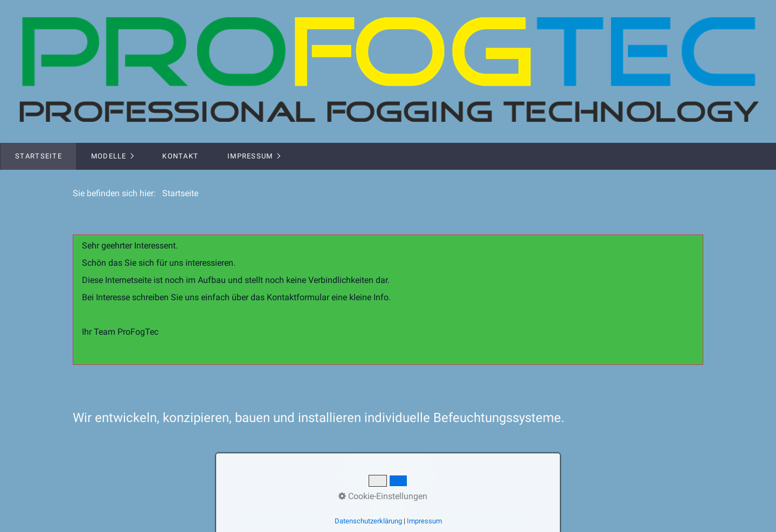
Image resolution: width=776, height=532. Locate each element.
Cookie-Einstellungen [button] (383, 496)
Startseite (39, 156)
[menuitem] (38, 156)
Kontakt (180, 156)
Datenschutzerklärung (368, 521)
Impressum (250, 156)
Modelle (109, 156)
